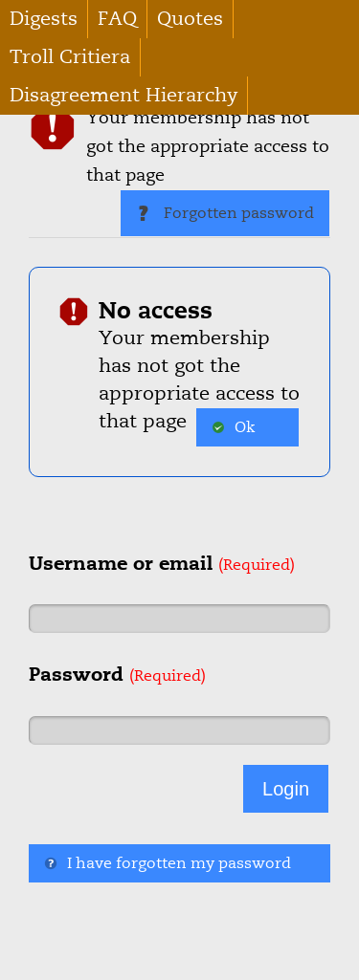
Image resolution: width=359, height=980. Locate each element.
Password (117, 674)
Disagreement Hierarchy (123, 95)
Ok (233, 427)
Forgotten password (225, 213)
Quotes (190, 19)
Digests (44, 19)
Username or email (162, 563)
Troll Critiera (70, 57)
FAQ (117, 19)
